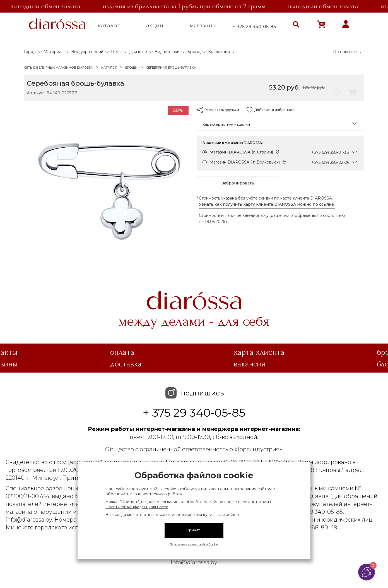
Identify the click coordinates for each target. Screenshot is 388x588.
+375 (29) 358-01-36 (330, 152)
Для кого (138, 52)
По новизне (345, 52)
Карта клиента (259, 352)
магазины (203, 25)
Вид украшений (87, 52)
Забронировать (238, 183)
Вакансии (250, 364)
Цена (116, 52)
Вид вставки (167, 52)
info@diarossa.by (194, 562)
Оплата (122, 352)
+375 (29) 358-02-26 (330, 162)
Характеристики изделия (280, 124)
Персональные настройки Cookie (194, 544)
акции (155, 25)
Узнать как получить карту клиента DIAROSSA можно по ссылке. (267, 204)
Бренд (194, 52)
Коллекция (219, 52)
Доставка (126, 364)
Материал (54, 52)
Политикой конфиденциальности (137, 507)
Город (30, 52)
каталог (109, 25)
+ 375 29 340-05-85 (254, 27)
